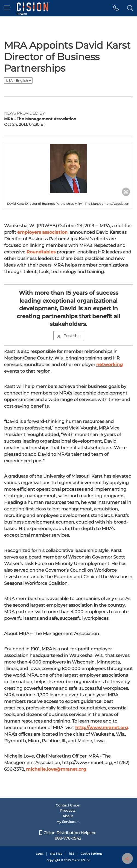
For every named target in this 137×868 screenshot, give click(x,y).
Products (68, 810)
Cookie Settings (91, 854)
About (68, 816)
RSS (72, 854)
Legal (40, 854)
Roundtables (41, 252)
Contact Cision (68, 805)
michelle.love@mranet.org (56, 769)
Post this (69, 336)
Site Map (56, 854)
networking (110, 365)
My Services (68, 822)
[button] (116, 8)
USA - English (18, 81)
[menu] (7, 8)
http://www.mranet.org (102, 728)
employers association (42, 232)
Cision (76, 860)
